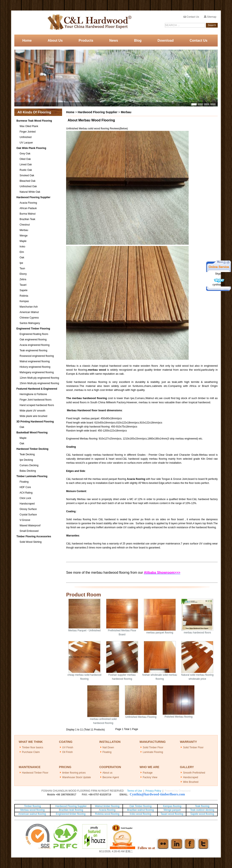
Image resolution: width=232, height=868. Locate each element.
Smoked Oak (27, 175)
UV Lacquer (26, 143)
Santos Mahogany (30, 323)
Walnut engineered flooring (35, 361)
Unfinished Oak (28, 186)
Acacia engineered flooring (35, 345)
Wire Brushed (191, 782)
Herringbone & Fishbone (33, 394)
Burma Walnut (28, 214)
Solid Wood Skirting (31, 542)
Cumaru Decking (29, 465)
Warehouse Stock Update (76, 777)
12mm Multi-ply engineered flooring (39, 378)
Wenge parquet (172, 810)
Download (165, 40)
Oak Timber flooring (141, 806)
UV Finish (68, 747)
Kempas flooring (172, 806)
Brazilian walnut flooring (140, 810)
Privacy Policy (153, 791)
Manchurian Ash (29, 307)
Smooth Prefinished (194, 773)
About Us (55, 40)
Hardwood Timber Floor (35, 773)
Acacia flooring (107, 810)
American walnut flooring (33, 814)
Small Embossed (29, 531)
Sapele (23, 290)
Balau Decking (28, 471)
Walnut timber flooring (107, 806)
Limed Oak (26, 165)
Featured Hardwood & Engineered (37, 389)
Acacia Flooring (28, 203)
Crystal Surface (28, 515)
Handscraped (27, 504)
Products (86, 40)
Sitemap (210, 17)
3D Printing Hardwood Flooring (35, 422)
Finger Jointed (28, 132)
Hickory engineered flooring (35, 367)
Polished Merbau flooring (179, 717)
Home (27, 40)
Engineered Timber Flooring (33, 329)
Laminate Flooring (153, 752)
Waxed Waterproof (30, 526)
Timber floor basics (33, 747)
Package (148, 773)
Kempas (24, 301)
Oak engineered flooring (33, 340)
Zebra (23, 279)
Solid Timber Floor (153, 747)
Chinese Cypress (29, 318)
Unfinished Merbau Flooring (141, 717)
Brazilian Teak (27, 219)
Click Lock (25, 498)
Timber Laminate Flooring (32, 476)
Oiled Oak (25, 159)
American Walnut (29, 312)
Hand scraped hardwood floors (37, 405)
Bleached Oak (27, 181)
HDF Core (25, 487)
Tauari (23, 285)
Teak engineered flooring (33, 350)
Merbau (24, 230)
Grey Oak (25, 154)
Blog (138, 40)
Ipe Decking (26, 460)
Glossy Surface (28, 509)
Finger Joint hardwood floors (35, 400)
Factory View (150, 777)
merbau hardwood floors (197, 633)
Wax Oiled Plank (29, 126)
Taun (22, 268)
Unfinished (26, 137)
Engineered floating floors (34, 334)
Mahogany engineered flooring (37, 372)
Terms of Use (135, 791)
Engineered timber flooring (71, 814)
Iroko (22, 247)
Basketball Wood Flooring (32, 433)
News (114, 40)
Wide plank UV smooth (32, 411)
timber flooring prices (74, 773)
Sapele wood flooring (202, 814)
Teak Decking (27, 454)
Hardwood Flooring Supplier (33, 197)
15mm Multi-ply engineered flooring (39, 383)
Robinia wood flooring (107, 814)
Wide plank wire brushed (33, 416)
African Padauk (28, 208)
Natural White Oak (30, 192)
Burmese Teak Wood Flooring (34, 121)
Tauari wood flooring (172, 814)
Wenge (24, 236)
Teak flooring (202, 806)
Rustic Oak (26, 170)
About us (107, 773)
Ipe (21, 263)
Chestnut (25, 225)
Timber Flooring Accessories (34, 536)
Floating (24, 482)
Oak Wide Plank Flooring (31, 148)
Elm (22, 252)
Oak (22, 257)
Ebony (23, 274)
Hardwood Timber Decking (32, 449)
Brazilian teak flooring (71, 810)
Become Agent (111, 777)
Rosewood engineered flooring (37, 356)
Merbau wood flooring (33, 810)
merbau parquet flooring (160, 633)
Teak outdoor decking (202, 810)
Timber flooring (32, 806)
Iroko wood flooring (141, 814)
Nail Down (108, 747)
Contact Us (191, 17)
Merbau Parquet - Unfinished (84, 630)
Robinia (24, 296)
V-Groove (25, 520)
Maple (23, 241)
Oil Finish (67, 752)
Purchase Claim (31, 752)
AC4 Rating (26, 493)
